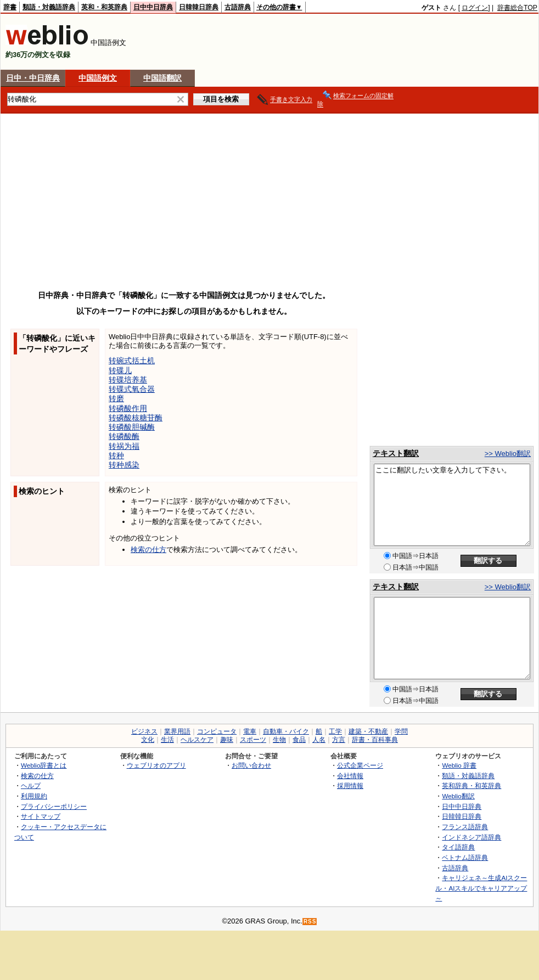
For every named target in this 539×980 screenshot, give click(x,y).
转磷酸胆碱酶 (132, 427)
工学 (335, 731)
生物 (279, 740)
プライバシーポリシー (54, 806)
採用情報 (350, 785)
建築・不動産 (368, 731)
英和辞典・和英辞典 (471, 785)
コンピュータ (217, 731)
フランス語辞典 (465, 827)
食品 (299, 740)
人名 (319, 740)
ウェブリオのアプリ (156, 765)
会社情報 (350, 776)
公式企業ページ (360, 765)
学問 (401, 731)
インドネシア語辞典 (471, 837)
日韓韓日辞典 (199, 7)
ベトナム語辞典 (465, 857)
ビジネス (144, 731)
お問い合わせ (251, 765)
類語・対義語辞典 (49, 7)
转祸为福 (124, 446)
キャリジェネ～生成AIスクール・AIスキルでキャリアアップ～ (481, 888)
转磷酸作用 (128, 408)
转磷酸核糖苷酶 (136, 418)
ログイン (475, 8)
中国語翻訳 (162, 78)
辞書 (10, 7)
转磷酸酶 (124, 436)
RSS (310, 922)
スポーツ (253, 740)
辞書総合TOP (517, 8)
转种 (116, 455)
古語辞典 (238, 7)
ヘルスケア (197, 740)
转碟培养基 (128, 380)
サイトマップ (41, 816)
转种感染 (124, 465)
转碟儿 (120, 370)
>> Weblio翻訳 (508, 454)
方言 (339, 740)
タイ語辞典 (458, 847)
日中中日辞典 (153, 7)
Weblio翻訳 (458, 796)
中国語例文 (98, 78)
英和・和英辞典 (104, 7)
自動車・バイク (286, 731)
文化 (148, 740)
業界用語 (177, 731)
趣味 (227, 740)
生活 (167, 740)
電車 (250, 731)
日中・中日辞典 (33, 78)
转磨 (116, 398)
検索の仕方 (148, 550)
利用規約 (34, 796)
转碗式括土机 (132, 361)
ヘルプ (31, 785)
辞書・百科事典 (375, 740)
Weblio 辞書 (459, 765)
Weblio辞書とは (44, 765)
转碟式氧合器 (132, 389)
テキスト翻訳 (396, 453)
